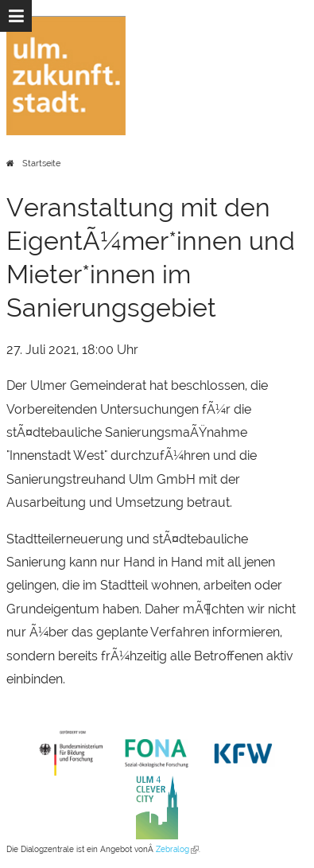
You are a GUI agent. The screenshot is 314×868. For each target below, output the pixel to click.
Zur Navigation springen (0, 16)
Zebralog (177, 849)
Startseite (41, 163)
